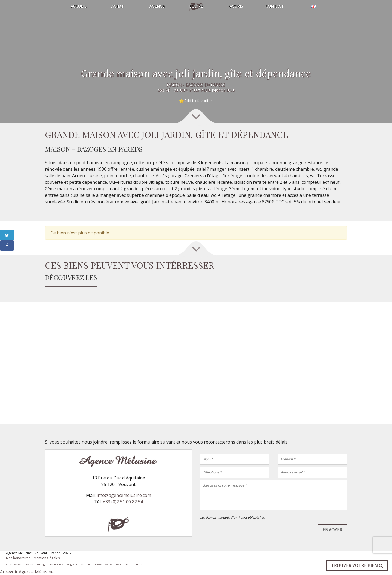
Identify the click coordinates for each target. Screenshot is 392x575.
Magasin (72, 565)
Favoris (235, 6)
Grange (42, 565)
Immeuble (56, 565)
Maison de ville (102, 565)
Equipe (196, 6)
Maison (85, 565)
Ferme (30, 565)
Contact (275, 6)
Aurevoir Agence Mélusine (27, 572)
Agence (157, 6)
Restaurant (122, 565)
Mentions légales (47, 558)
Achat (118, 6)
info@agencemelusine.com (124, 495)
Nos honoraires (18, 558)
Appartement (14, 565)
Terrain (138, 565)
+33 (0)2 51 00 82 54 (123, 502)
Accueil (79, 6)
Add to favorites (198, 101)
